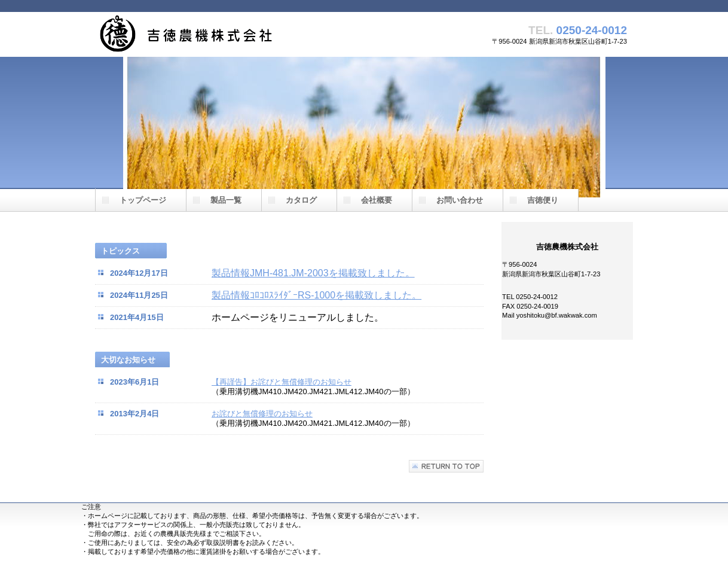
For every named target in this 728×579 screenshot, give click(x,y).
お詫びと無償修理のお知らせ (262, 414)
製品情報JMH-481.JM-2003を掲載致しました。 (313, 273)
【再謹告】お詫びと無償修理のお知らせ (282, 382)
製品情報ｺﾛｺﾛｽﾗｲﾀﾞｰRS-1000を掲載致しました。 (316, 295)
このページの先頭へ (446, 466)
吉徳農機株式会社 (215, 34)
